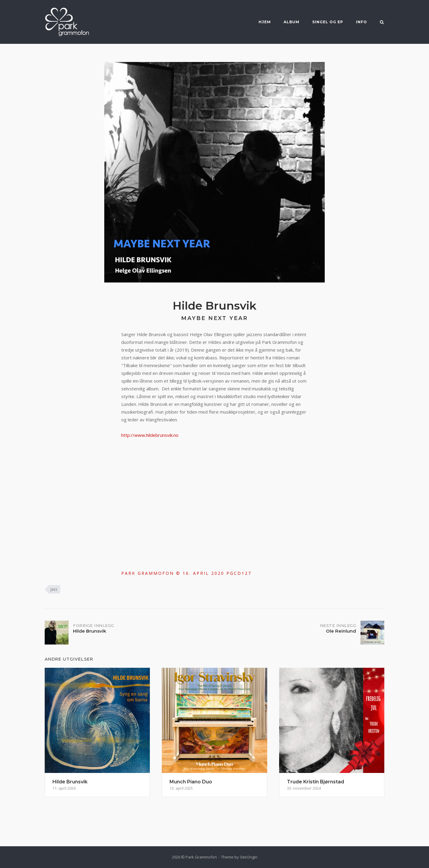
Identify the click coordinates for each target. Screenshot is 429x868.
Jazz (54, 589)
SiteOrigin (249, 857)
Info (362, 22)
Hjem (265, 22)
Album (292, 22)
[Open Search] (382, 23)
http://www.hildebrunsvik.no (150, 435)
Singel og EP (328, 22)
